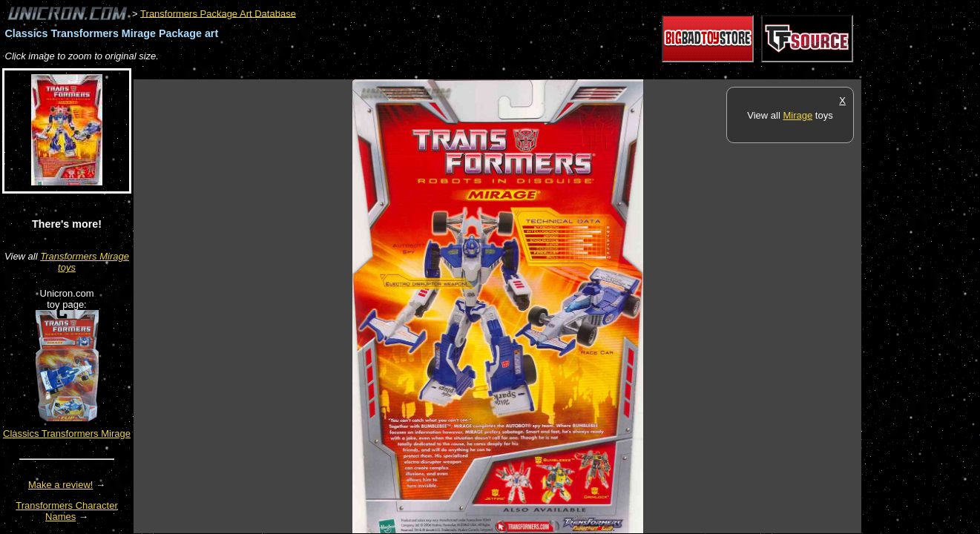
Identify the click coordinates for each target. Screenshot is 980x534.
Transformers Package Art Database (218, 13)
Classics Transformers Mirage (67, 434)
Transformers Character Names (67, 511)
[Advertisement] (404, 72)
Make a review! (60, 485)
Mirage (798, 115)
